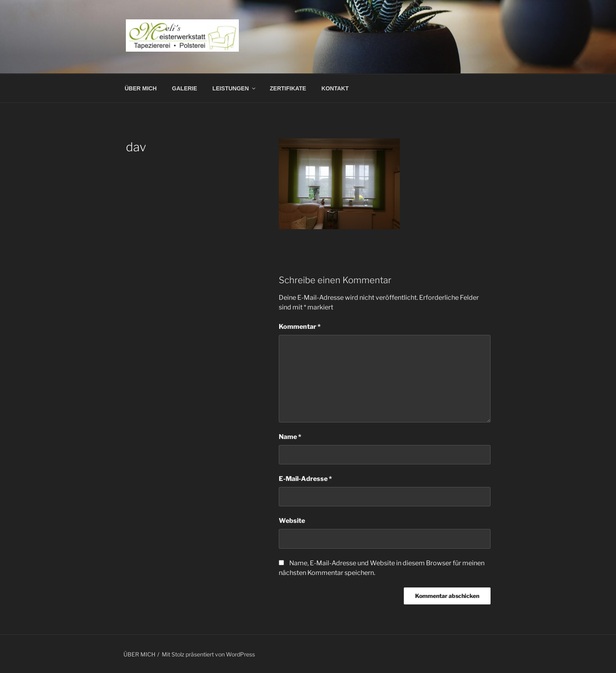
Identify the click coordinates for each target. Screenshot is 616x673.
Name (290, 437)
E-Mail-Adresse (305, 479)
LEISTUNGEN (235, 88)
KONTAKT (335, 88)
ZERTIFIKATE (288, 88)
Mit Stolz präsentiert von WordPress (208, 654)
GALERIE (184, 88)
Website (292, 521)
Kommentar (300, 327)
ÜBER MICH (141, 88)
